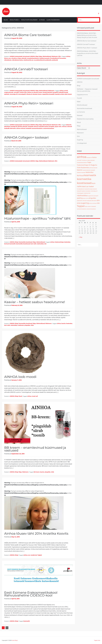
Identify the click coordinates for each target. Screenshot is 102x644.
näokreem (21, 325)
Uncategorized (82, 143)
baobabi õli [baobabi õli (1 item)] (89, 158)
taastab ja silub (59, 94)
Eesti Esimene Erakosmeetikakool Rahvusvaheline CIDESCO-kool (31, 594)
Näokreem (55, 56)
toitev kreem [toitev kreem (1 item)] (88, 206)
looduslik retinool (33, 127)
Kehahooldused (82, 105)
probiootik (55, 60)
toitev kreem (68, 94)
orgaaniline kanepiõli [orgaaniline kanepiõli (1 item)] (93, 196)
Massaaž (80, 115)
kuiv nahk (33, 244)
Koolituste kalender (29, 20)
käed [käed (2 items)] (84, 187)
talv (45, 244)
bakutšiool (7, 127)
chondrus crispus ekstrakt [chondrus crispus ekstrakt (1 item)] (88, 160)
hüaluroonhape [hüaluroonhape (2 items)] (83, 165)
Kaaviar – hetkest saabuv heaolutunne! (35, 302)
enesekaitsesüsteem (33, 58)
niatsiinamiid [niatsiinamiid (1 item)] (87, 193)
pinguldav (27, 325)
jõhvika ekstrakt (23, 127)
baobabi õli (14, 127)
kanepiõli (55, 92)
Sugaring (80, 140)
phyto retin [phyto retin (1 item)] (86, 198)
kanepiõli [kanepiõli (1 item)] (93, 170)
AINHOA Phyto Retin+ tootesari (29, 103)
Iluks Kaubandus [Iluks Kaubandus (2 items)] (83, 168)
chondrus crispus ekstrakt (19, 58)
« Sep (81, 237)
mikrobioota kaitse (17, 60)
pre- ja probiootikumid (38, 60)
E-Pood (42, 20)
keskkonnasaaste (45, 58)
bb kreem (37, 472)
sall (37, 396)
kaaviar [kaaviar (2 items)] (80, 170)
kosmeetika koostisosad (23, 244)
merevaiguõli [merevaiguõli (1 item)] (80, 193)
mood (34, 396)
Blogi (6, 20)
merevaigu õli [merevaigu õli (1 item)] (94, 191)
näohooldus (40, 244)
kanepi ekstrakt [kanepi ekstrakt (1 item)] (86, 170)
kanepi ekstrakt (47, 92)
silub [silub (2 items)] (79, 203)
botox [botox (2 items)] (95, 157)
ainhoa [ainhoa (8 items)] (82, 157)
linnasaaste (63, 58)
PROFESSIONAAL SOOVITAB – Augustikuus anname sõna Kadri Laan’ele (88, 53)
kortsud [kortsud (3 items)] (80, 175)
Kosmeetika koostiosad (25, 242)
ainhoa (68, 56)
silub (32, 325)
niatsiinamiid (27, 60)
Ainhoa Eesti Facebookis (13, 25)
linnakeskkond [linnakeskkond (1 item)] (81, 189)
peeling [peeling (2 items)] (80, 198)
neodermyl (34, 555)
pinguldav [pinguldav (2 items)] (92, 198)
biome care (8, 58)
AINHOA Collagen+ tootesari (26, 137)
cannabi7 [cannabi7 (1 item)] (79, 160)
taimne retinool (21, 128)
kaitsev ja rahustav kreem (35, 92)
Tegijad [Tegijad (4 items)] (81, 206)
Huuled (79, 98)
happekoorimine (82, 95)
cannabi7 (16, 92)
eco (29, 555)
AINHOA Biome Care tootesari (28, 35)
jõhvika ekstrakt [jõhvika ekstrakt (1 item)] (93, 168)
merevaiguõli (22, 94)
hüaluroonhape (59, 242)
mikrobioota (8, 60)
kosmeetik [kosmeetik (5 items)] (90, 175)
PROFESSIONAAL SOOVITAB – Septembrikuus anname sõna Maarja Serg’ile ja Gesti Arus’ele (87, 35)
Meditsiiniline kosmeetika (85, 119)
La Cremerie (81, 112)
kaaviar (64, 323)
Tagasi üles (97, 640)
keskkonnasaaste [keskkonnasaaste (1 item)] (81, 172)
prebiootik (48, 60)
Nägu (41, 56)
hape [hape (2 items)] (89, 162)
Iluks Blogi (15, 640)
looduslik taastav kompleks (46, 127)
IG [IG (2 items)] (89, 165)
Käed (79, 102)
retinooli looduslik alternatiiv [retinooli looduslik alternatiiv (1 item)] (89, 201)
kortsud (7, 244)
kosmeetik (12, 244)
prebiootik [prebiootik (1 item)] (80, 201)
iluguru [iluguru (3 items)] (94, 165)
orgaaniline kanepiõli (48, 94)
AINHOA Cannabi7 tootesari (26, 69)
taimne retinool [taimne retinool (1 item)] (93, 203)
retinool (64, 127)
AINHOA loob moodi (20, 377)
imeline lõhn (23, 92)
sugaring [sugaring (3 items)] (85, 203)
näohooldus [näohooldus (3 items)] (82, 195)
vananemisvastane (49, 128)
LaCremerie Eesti (30, 25)
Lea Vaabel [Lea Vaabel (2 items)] (90, 187)
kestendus (67, 242)
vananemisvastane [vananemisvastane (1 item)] (91, 209)
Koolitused (15, 20)
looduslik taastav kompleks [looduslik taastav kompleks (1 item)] (84, 191)
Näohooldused (47, 56)
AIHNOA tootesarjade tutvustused (20, 56)
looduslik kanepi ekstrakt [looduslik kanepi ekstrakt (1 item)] (91, 189)
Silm (60, 56)
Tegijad (40, 555)
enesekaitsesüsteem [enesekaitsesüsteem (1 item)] (82, 163)
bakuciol (69, 125)
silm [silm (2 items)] (98, 200)
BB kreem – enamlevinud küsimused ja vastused (35, 449)
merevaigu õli (14, 94)
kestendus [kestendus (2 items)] (90, 172)
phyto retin (58, 127)
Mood (20, 396)
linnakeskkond (54, 58)
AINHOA (33, 56)
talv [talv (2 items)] (98, 203)
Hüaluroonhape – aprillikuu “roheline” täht (37, 218)
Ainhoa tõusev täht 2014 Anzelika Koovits (36, 533)
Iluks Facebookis (53, 20)
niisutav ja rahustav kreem (34, 94)
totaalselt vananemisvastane (34, 128)
